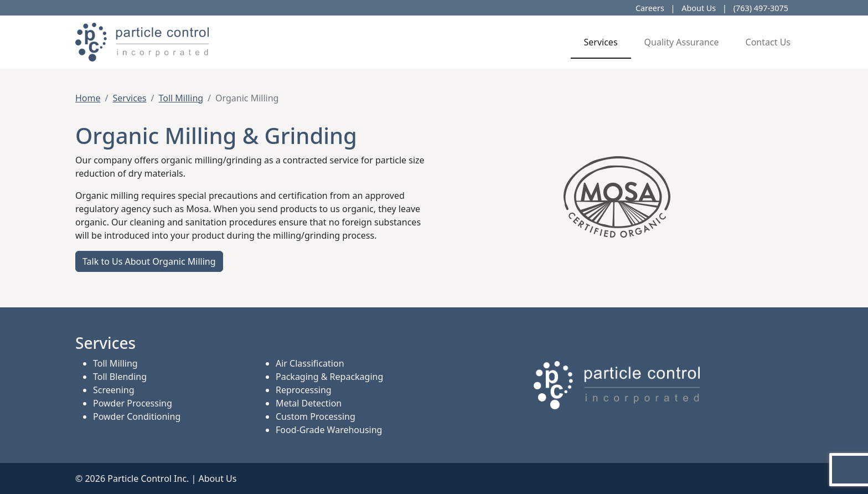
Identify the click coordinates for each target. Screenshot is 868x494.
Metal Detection (309, 403)
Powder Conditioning (137, 416)
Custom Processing (316, 416)
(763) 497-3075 (761, 8)
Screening (114, 390)
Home (88, 98)
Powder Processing (133, 403)
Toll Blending (120, 377)
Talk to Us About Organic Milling (149, 261)
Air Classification (310, 363)
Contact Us (768, 42)
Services (601, 42)
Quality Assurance (682, 42)
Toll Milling (181, 98)
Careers (650, 8)
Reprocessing (304, 390)
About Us (699, 8)
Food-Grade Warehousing (329, 430)
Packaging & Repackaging (329, 377)
